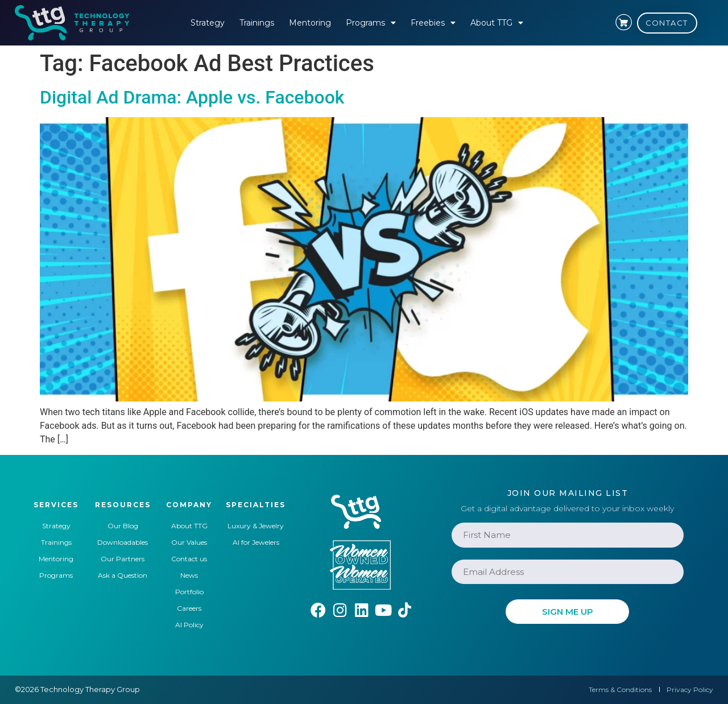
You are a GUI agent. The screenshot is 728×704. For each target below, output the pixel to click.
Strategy (208, 23)
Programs (371, 23)
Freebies (433, 23)
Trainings (257, 23)
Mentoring (310, 23)
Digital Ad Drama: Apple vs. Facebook (192, 97)
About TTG (497, 23)
